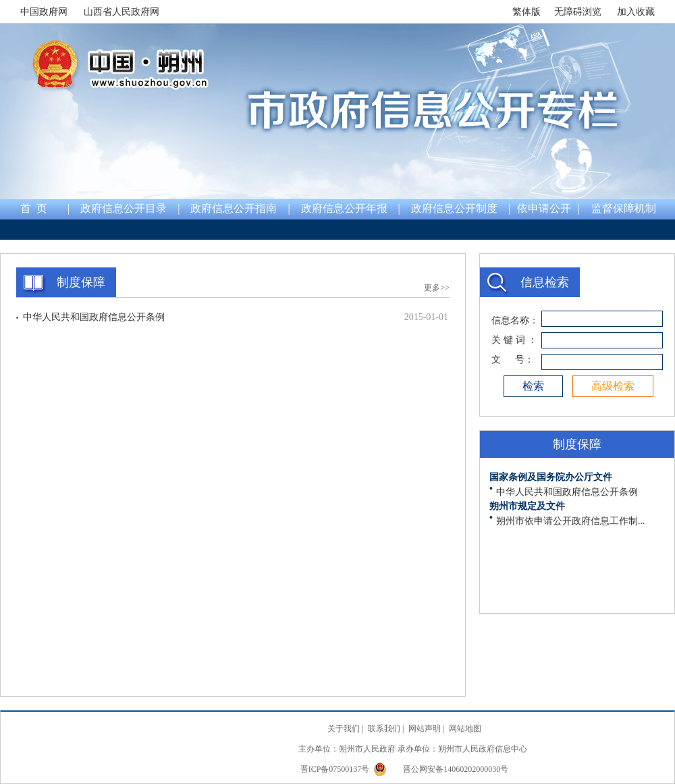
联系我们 (384, 729)
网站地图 (465, 729)
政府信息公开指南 (234, 208)
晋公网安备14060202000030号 (441, 769)
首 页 (34, 208)
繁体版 (526, 12)
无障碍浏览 (578, 12)
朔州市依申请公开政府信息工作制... (571, 521)
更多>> (437, 288)
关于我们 (344, 729)
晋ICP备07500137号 (336, 769)
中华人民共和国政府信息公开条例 (94, 317)
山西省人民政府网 (122, 12)
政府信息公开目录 (124, 208)
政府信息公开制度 (454, 208)
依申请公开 (544, 208)
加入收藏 (636, 12)
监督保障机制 (624, 208)
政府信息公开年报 (344, 208)
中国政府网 (44, 12)
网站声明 (425, 729)
